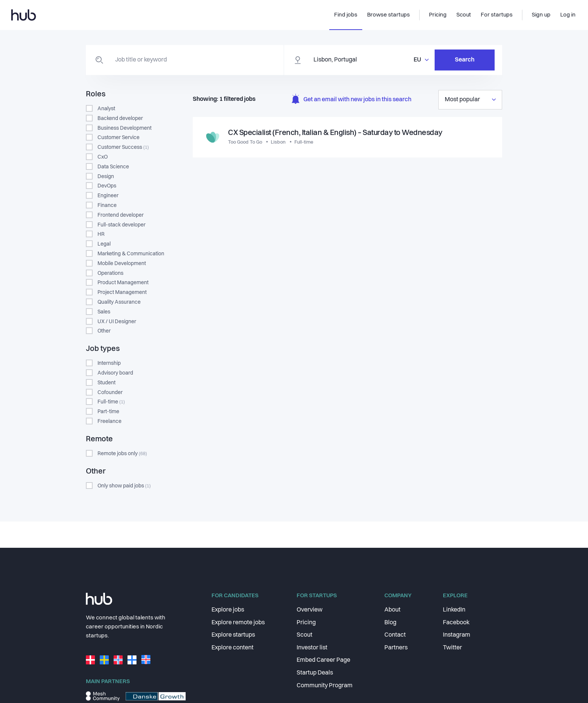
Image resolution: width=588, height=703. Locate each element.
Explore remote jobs (238, 623)
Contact (395, 635)
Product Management (123, 283)
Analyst (106, 109)
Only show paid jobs (124, 486)
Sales (104, 312)
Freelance (109, 421)
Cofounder (110, 393)
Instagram (457, 635)
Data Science (113, 167)
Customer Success (123, 147)
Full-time (111, 402)
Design (106, 177)
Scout (304, 635)
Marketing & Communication (131, 254)
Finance (107, 205)
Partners (396, 648)
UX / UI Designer (117, 322)
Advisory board (115, 373)
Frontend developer (121, 215)
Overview (310, 610)
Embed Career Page (323, 660)
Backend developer (120, 118)
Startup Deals (315, 673)
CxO (103, 157)
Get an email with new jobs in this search (352, 100)
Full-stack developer (121, 225)
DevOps (107, 186)
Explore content (232, 648)
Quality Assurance (119, 302)
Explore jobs (228, 610)
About (392, 610)
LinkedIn (454, 610)
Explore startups (233, 635)
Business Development (124, 128)
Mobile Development (122, 264)
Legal (104, 244)
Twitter (452, 648)
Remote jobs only (122, 454)
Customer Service (118, 138)
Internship (109, 363)
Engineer (108, 196)
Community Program (325, 686)
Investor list (312, 648)
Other (104, 331)
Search (465, 60)
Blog (390, 623)
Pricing (306, 623)
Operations (110, 273)
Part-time (108, 412)
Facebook (456, 623)
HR (101, 234)
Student (106, 383)
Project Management (122, 292)
